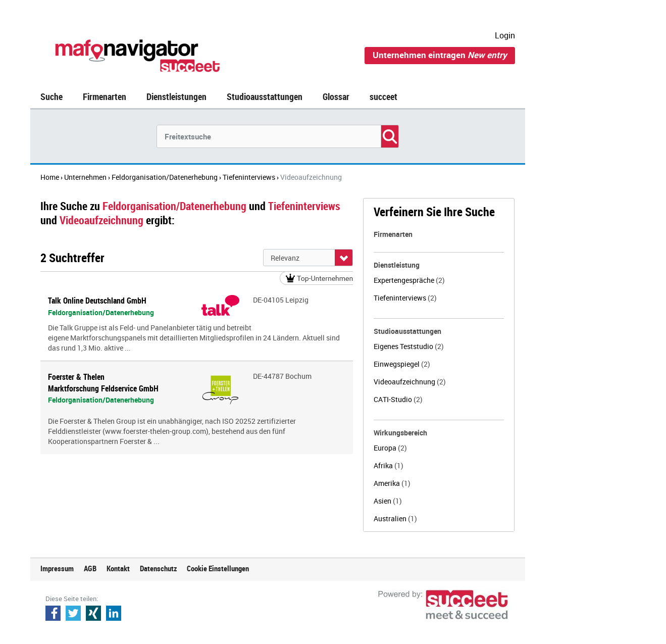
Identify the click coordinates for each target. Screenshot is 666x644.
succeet (383, 96)
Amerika (392, 483)
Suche (52, 96)
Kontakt (118, 568)
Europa (390, 448)
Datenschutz (158, 568)
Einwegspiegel (402, 364)
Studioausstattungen (265, 96)
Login (505, 35)
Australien (395, 518)
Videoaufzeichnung (410, 382)
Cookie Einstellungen (218, 568)
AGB (90, 568)
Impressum (57, 568)
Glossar (336, 96)
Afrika (389, 465)
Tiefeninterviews (405, 298)
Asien (388, 501)
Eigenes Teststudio (409, 346)
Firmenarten (105, 96)
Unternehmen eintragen (440, 55)
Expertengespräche (409, 280)
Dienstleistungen (176, 96)
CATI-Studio (398, 399)
